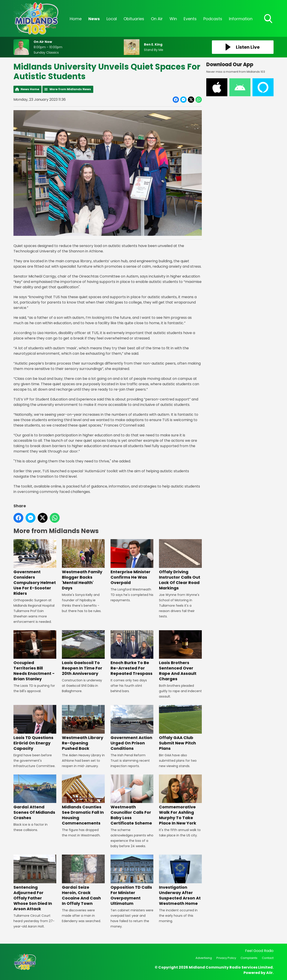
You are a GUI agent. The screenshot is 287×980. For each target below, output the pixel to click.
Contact (268, 958)
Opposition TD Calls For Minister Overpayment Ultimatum (132, 880)
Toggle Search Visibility (269, 19)
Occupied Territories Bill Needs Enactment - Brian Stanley (35, 656)
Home (76, 19)
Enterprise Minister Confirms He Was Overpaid (132, 562)
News (94, 19)
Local (112, 19)
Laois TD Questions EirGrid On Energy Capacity (35, 728)
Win (173, 19)
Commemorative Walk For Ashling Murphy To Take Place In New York (180, 800)
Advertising (204, 958)
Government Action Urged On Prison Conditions (132, 728)
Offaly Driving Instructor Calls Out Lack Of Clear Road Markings (180, 565)
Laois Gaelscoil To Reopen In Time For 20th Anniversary (83, 653)
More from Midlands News (70, 89)
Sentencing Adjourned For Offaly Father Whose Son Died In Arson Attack (35, 883)
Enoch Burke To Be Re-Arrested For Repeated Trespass (132, 653)
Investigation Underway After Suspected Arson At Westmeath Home (180, 880)
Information (241, 19)
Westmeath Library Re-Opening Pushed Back (83, 728)
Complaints (249, 958)
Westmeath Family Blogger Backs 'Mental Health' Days (83, 565)
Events (190, 19)
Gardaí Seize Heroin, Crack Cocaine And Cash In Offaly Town (83, 880)
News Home (30, 89)
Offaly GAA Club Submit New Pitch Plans (180, 728)
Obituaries (134, 19)
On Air (157, 19)
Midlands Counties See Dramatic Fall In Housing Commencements (83, 800)
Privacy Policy (226, 958)
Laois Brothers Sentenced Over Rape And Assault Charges (180, 656)
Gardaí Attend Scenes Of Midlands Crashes (35, 797)
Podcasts (213, 19)
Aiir (269, 973)
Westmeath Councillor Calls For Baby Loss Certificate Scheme (132, 800)
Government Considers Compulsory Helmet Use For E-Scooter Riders (35, 568)
